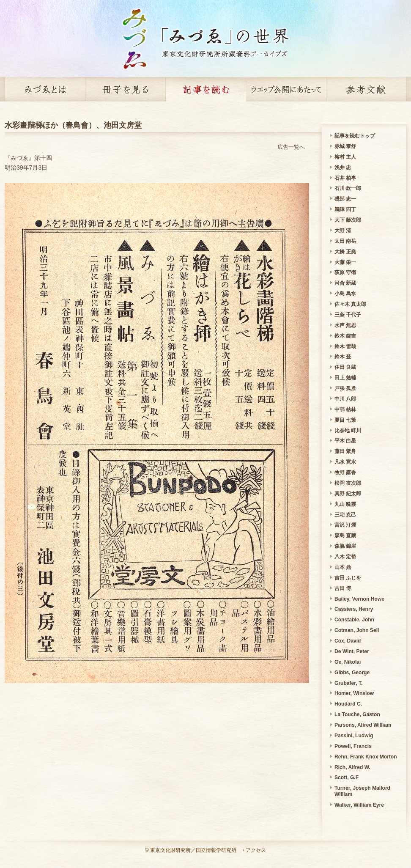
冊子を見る (125, 89)
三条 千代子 (348, 315)
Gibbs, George (352, 673)
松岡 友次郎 (348, 483)
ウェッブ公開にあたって (286, 89)
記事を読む (205, 89)
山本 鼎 (343, 567)
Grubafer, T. (348, 683)
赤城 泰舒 (345, 146)
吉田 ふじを (348, 578)
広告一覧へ (291, 147)
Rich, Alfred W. (352, 767)
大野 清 (343, 231)
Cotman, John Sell (357, 630)
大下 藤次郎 (348, 220)
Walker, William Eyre (359, 805)
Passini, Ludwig (354, 736)
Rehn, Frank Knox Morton (366, 757)
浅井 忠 (343, 168)
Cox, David (348, 641)
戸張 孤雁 (345, 388)
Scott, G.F (347, 777)
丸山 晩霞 (345, 504)
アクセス (256, 850)
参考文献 (366, 89)
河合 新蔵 (345, 283)
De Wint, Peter (352, 651)
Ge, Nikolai (348, 662)
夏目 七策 (345, 420)
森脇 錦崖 (345, 546)
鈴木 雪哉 (345, 346)
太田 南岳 (345, 241)
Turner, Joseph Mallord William (362, 791)
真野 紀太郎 (348, 494)
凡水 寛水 (345, 462)
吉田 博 (343, 588)
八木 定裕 (345, 557)
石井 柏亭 (345, 178)
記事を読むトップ (355, 136)
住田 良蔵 (345, 367)
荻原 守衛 (345, 272)
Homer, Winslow (354, 693)
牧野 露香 (345, 472)
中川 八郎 (345, 399)
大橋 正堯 (345, 252)
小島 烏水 (345, 294)
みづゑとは (45, 89)
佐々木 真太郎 (350, 304)
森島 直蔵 (345, 536)
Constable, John (354, 620)
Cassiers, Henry (354, 609)
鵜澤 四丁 (345, 209)
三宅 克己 (345, 515)
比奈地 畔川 (348, 431)
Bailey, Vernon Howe (359, 599)
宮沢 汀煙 (345, 525)
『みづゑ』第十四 (28, 158)
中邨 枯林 (345, 409)
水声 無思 (345, 325)
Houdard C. (348, 704)
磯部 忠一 (345, 199)
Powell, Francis (353, 746)
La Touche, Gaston (357, 714)
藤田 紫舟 (345, 451)
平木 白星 (345, 441)
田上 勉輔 (345, 378)
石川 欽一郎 (348, 188)
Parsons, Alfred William (363, 725)
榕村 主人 (345, 157)
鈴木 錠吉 (345, 336)
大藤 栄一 (345, 262)
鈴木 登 (343, 357)
